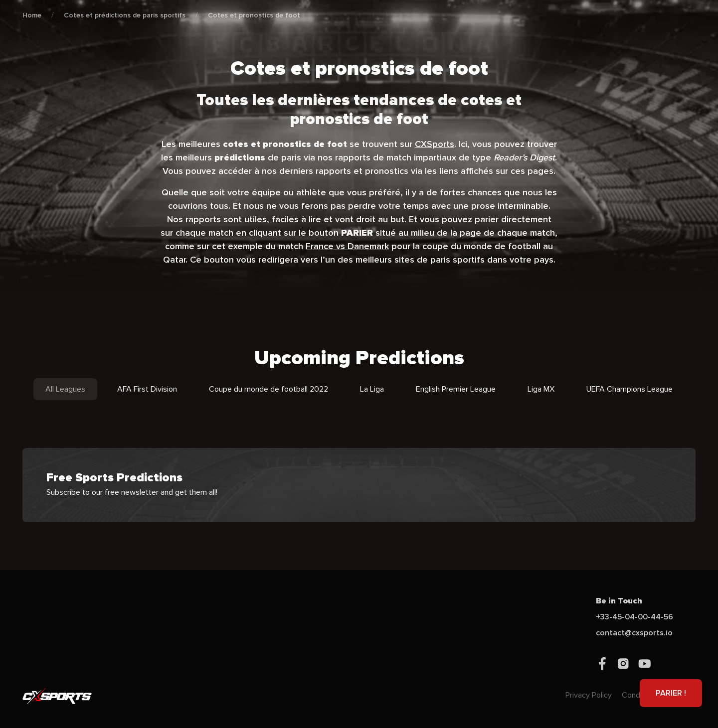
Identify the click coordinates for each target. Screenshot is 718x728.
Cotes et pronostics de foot (254, 15)
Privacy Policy (589, 695)
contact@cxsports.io (634, 633)
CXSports (435, 144)
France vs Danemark (347, 246)
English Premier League (456, 389)
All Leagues (65, 389)
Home (32, 15)
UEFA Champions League (629, 389)
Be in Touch (619, 601)
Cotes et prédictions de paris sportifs (125, 15)
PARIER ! (671, 693)
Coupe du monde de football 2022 (269, 389)
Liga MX (541, 389)
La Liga (372, 389)
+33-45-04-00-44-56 (634, 617)
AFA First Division (147, 389)
